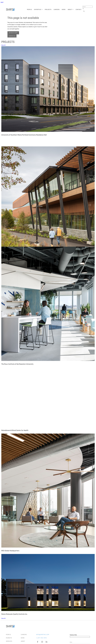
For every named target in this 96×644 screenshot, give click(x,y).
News (23, 638)
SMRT (2, 2)
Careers (24, 635)
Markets (9, 638)
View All (3, 45)
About (23, 641)
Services (9, 641)
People (8, 635)
